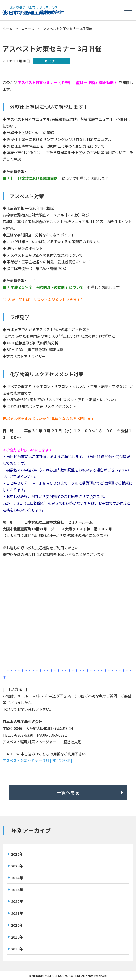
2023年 (17, 889)
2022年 (17, 901)
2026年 (17, 854)
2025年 (17, 866)
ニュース (28, 28)
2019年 (17, 937)
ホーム (8, 28)
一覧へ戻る (68, 792)
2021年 (17, 913)
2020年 (17, 925)
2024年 (17, 878)
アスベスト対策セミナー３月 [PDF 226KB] (37, 760)
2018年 (17, 949)
